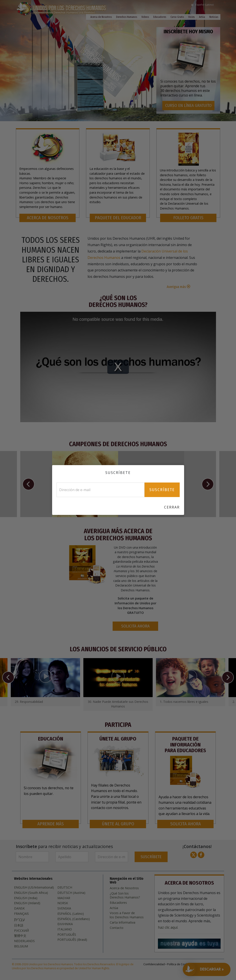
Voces (191, 17)
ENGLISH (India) (26, 898)
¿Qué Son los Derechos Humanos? (118, 302)
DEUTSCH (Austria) (71, 893)
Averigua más (177, 287)
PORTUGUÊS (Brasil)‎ (72, 940)
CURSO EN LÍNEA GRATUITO (188, 105)
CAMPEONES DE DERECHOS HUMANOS (118, 444)
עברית (19, 920)
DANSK (19, 908)
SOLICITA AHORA (135, 626)
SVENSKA (64, 908)
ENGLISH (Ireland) (27, 903)
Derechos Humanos (127, 17)
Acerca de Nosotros (101, 17)
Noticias (214, 17)
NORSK (63, 903)
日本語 (19, 925)
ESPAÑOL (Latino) (71, 914)
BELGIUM (21, 946)
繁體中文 (20, 936)
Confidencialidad (154, 964)
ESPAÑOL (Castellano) (74, 919)
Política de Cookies (179, 964)
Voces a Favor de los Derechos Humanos (127, 915)
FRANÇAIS (21, 914)
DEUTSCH (65, 887)
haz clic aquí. (168, 927)
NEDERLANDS (24, 941)
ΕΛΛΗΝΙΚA (65, 924)
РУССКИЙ (21, 931)
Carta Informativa (123, 922)
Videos (145, 17)
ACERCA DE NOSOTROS (48, 218)
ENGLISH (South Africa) (31, 893)
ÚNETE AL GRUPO (118, 824)
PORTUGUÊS (67, 935)
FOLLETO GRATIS (188, 218)
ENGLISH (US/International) (34, 887)
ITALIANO (65, 929)
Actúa (202, 17)
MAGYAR (64, 898)
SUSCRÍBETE (151, 857)
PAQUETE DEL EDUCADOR (118, 218)
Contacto (117, 928)
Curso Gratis (177, 17)
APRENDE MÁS (51, 824)
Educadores (160, 17)
